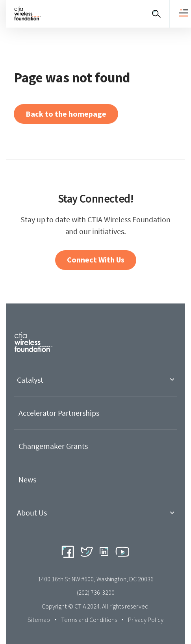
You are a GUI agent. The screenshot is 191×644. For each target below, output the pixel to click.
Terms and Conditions (89, 620)
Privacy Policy (146, 620)
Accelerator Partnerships (59, 413)
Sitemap (39, 620)
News (27, 479)
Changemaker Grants (53, 446)
